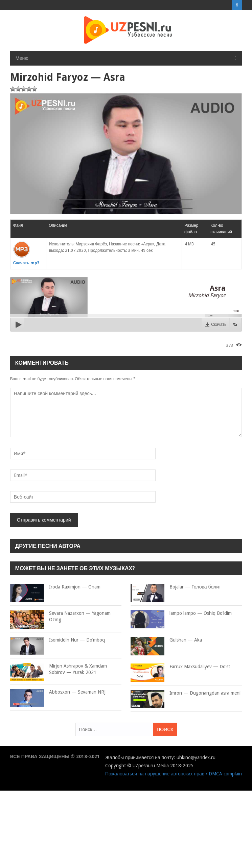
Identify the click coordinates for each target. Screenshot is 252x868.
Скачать (219, 324)
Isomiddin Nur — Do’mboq (58, 640)
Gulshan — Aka (166, 640)
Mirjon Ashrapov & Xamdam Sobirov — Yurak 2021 (59, 669)
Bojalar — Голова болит (176, 587)
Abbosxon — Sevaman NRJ (58, 692)
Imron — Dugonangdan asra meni (186, 693)
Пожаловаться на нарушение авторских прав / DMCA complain (174, 774)
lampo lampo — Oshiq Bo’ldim (181, 613)
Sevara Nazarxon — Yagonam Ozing (60, 617)
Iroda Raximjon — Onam (55, 587)
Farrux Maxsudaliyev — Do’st (180, 667)
